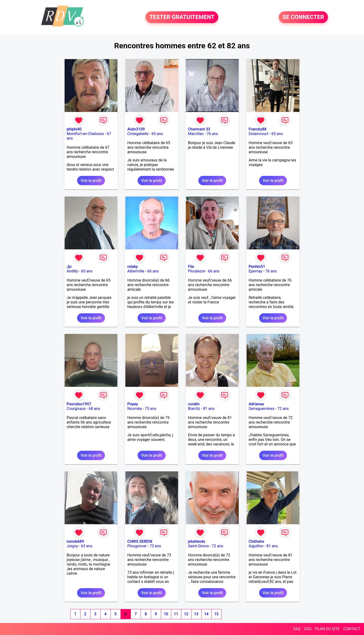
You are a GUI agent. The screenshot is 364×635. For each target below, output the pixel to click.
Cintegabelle (138, 134)
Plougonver (137, 546)
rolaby (133, 267)
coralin (194, 404)
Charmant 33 (199, 129)
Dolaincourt (258, 134)
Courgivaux (76, 409)
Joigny (72, 546)
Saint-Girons (198, 546)
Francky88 (257, 129)
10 (166, 614)
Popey (133, 404)
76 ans (212, 134)
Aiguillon (256, 546)
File (191, 267)
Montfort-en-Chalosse (85, 134)
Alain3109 (136, 129)
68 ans (95, 409)
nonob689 (75, 541)
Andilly (73, 271)
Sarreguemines (261, 409)
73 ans (155, 546)
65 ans (157, 134)
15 (216, 614)
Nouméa (135, 409)
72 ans (283, 409)
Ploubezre (197, 271)
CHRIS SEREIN (140, 541)
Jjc (69, 267)
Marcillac (196, 134)
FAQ (297, 629)
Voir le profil (91, 181)
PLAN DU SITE (328, 629)
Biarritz (194, 409)
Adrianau (256, 404)
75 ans (151, 409)
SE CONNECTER (303, 17)
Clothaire (256, 541)
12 (186, 614)
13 (196, 614)
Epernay (255, 271)
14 (206, 614)
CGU (308, 629)
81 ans (209, 409)
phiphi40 (74, 129)
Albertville (136, 271)
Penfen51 (257, 267)
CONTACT (352, 629)
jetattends (197, 541)
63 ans (87, 546)
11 (176, 614)
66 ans (153, 271)
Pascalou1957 (79, 404)
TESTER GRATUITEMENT (182, 17)
